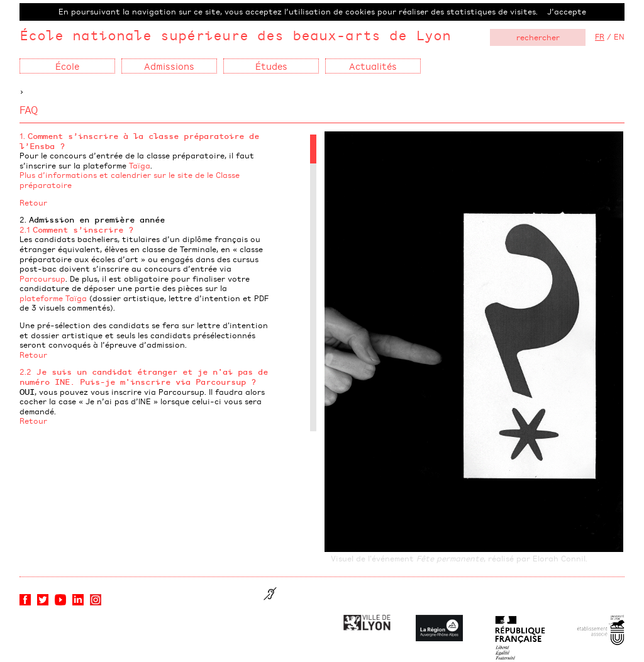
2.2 (144, 377)
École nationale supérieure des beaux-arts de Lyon (235, 35)
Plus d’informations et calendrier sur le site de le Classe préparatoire (130, 180)
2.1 (76, 229)
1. (139, 141)
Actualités (373, 66)
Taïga (140, 165)
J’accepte (567, 11)
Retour (33, 202)
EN (619, 36)
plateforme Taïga (53, 298)
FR (600, 36)
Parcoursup (42, 279)
